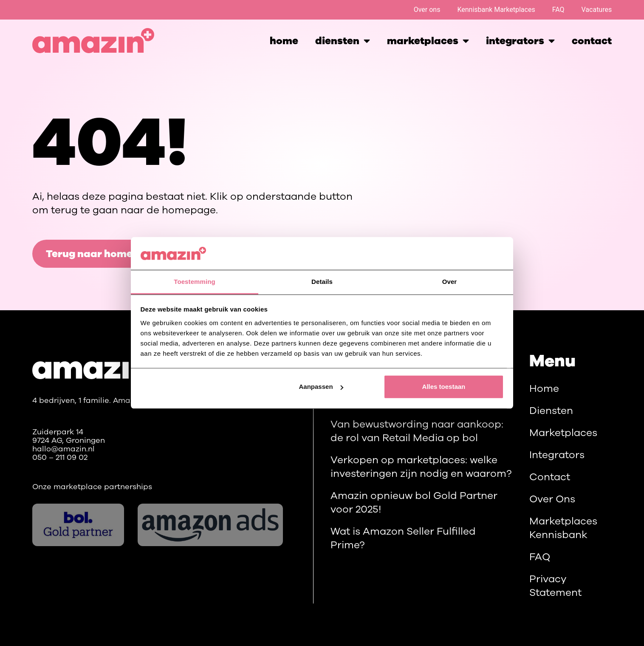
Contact (592, 41)
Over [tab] (450, 282)
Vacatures (597, 10)
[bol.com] (78, 525)
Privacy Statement (555, 586)
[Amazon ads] (210, 525)
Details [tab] (322, 282)
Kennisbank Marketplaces (496, 10)
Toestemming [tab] (195, 282)
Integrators (557, 455)
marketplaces (428, 41)
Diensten (343, 41)
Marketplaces (563, 433)
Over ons (427, 10)
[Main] (96, 366)
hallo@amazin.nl (64, 449)
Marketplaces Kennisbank (563, 528)
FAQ (558, 10)
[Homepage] (93, 41)
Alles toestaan (444, 387)
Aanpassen (321, 387)
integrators (520, 41)
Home (284, 41)
